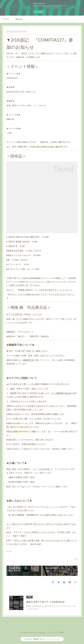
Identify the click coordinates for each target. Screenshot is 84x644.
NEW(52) (9, 551)
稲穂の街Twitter (21, 432)
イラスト (6, 19)
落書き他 (19, 19)
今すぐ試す (39, 12)
